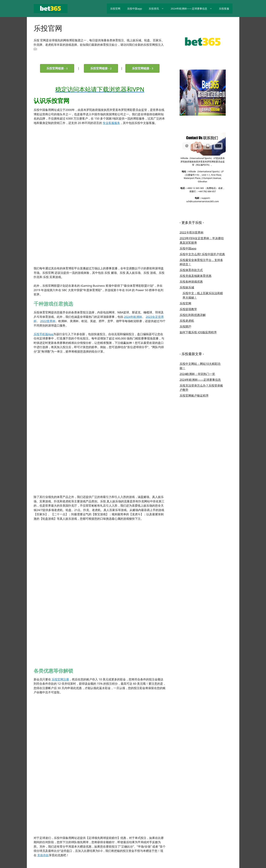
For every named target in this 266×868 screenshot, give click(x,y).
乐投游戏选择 (150, 844)
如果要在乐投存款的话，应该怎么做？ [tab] (65, 775)
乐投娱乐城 (187, 287)
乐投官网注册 (60, 452)
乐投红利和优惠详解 (193, 315)
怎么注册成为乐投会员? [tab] (56, 751)
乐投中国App (93, 844)
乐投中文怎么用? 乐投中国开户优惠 (202, 254)
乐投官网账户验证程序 (194, 395)
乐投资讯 (158, 9)
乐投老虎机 (187, 321)
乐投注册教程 (91, 757)
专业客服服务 (111, 123)
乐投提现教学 (188, 309)
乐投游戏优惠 (168, 844)
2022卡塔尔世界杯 (192, 232)
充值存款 (43, 535)
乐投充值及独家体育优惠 (196, 276)
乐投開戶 (185, 326)
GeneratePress (42, 857)
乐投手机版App (44, 262)
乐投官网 (115, 9)
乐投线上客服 (202, 844)
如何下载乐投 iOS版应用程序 (198, 332)
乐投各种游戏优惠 (191, 282)
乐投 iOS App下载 (113, 844)
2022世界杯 (48, 249)
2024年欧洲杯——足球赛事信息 (193, 9)
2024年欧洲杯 (133, 245)
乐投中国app (135, 9)
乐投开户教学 (133, 844)
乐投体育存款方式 (191, 270)
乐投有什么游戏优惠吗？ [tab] (56, 768)
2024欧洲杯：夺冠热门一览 (197, 374)
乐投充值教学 (185, 844)
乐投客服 (224, 9)
